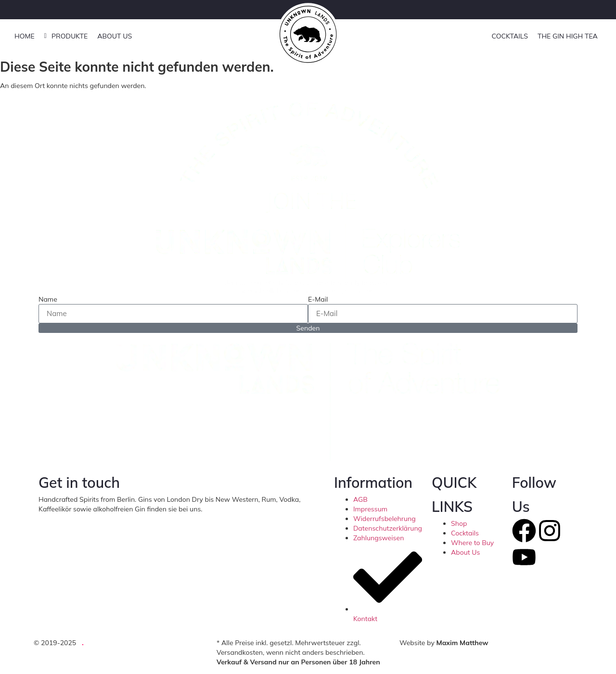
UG (94, 643)
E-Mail (318, 299)
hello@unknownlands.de (240, 509)
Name (48, 299)
